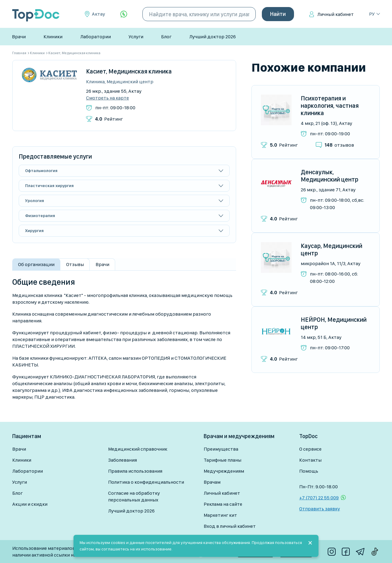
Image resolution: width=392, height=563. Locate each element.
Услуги (136, 37)
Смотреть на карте (107, 98)
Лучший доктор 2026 (213, 37)
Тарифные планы (222, 460)
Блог (166, 37)
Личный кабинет (335, 14)
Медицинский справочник (138, 449)
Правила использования (135, 471)
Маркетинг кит (220, 515)
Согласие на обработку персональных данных (134, 496)
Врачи (19, 37)
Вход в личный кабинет (230, 526)
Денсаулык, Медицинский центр (330, 176)
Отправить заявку (320, 509)
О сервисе (310, 449)
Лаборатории (96, 37)
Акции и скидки (30, 504)
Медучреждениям (224, 471)
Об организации (36, 264)
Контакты (310, 460)
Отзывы (75, 264)
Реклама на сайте (223, 504)
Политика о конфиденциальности (146, 482)
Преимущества (221, 449)
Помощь (309, 471)
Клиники (53, 37)
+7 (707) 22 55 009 (319, 498)
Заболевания (123, 460)
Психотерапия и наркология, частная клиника (330, 106)
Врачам (212, 482)
